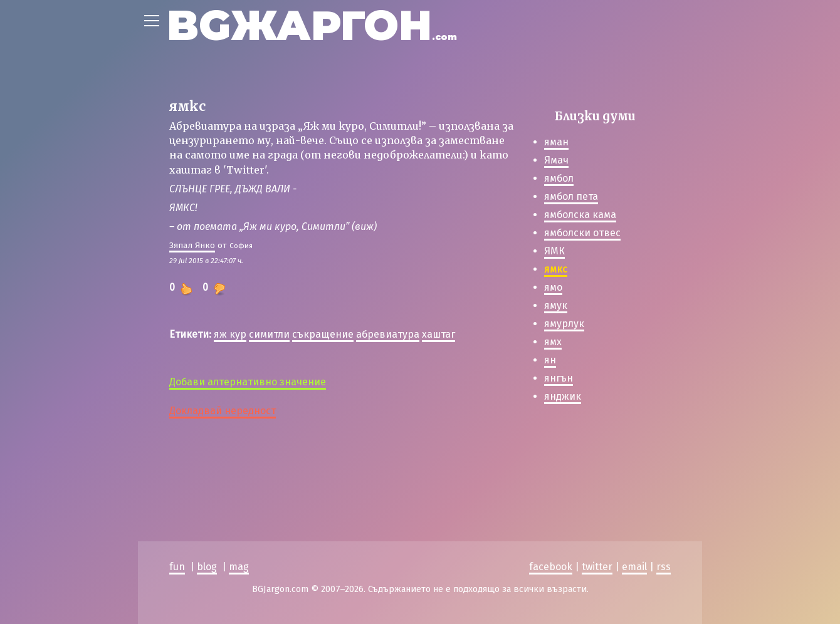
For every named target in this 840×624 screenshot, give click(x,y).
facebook (551, 567)
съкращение (323, 334)
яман (556, 142)
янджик (563, 396)
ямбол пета (571, 196)
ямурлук (564, 324)
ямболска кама (580, 215)
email (634, 567)
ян (550, 360)
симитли (269, 334)
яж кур (230, 334)
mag (239, 567)
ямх (553, 342)
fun (177, 567)
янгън (559, 378)
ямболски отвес (582, 233)
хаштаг (438, 334)
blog (207, 567)
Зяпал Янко (192, 245)
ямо (553, 287)
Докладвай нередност (223, 411)
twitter (597, 567)
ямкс (556, 269)
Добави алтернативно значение (248, 382)
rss (664, 567)
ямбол (559, 178)
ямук (556, 305)
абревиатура (388, 334)
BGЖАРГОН (312, 25)
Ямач (556, 160)
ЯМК (554, 251)
